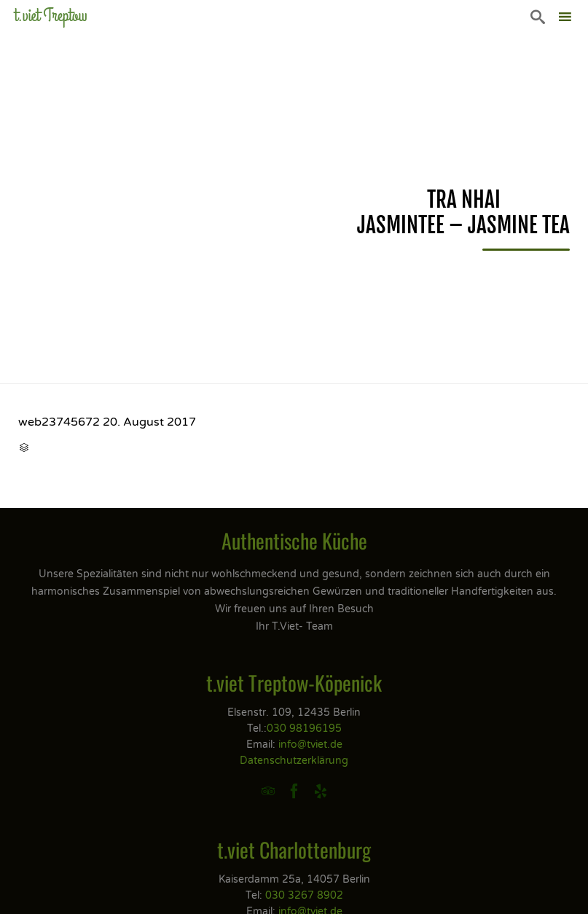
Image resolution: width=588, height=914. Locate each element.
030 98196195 (304, 729)
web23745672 (59, 422)
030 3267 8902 (304, 895)
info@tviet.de (310, 745)
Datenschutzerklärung (294, 761)
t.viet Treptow (51, 16)
